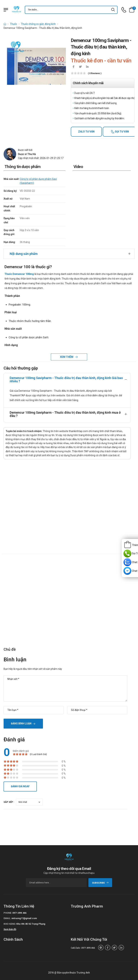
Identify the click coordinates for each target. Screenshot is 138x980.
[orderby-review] (29, 802)
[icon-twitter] (80, 67)
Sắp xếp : (9, 802)
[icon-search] (113, 10)
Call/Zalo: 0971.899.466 (83, 948)
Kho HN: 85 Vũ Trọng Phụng (31, 924)
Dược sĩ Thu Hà (27, 154)
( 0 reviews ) (95, 73)
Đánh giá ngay (20, 786)
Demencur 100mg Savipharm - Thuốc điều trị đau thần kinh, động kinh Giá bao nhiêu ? (66, 380)
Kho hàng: (10, 924)
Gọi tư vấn (122, 132)
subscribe (100, 883)
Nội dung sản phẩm (24, 254)
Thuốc (13, 24)
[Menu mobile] (6, 10)
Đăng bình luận (21, 724)
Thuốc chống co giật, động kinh (38, 24)
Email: (7, 918)
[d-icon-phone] (124, 10)
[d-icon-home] (5, 24)
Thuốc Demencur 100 (17, 274)
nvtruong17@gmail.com (24, 918)
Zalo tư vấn (86, 132)
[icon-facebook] (73, 67)
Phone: (8, 913)
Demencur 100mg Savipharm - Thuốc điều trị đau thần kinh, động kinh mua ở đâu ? (65, 414)
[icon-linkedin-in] (87, 67)
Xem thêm (67, 357)
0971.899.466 (19, 913)
